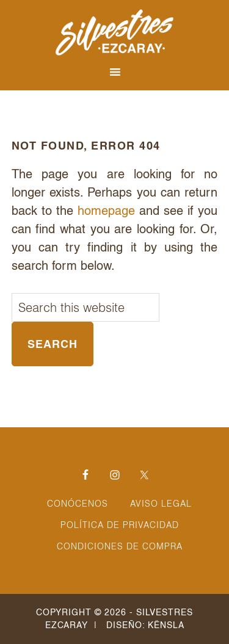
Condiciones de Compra (120, 546)
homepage (106, 211)
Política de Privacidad (120, 525)
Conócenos (78, 504)
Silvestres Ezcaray (115, 32)
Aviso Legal (161, 504)
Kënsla (166, 625)
